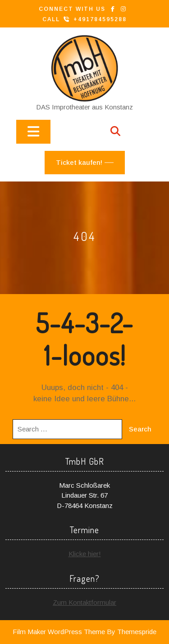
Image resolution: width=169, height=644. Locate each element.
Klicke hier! (85, 554)
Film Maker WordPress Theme (59, 632)
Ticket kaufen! (79, 162)
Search (140, 429)
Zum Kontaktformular (84, 602)
